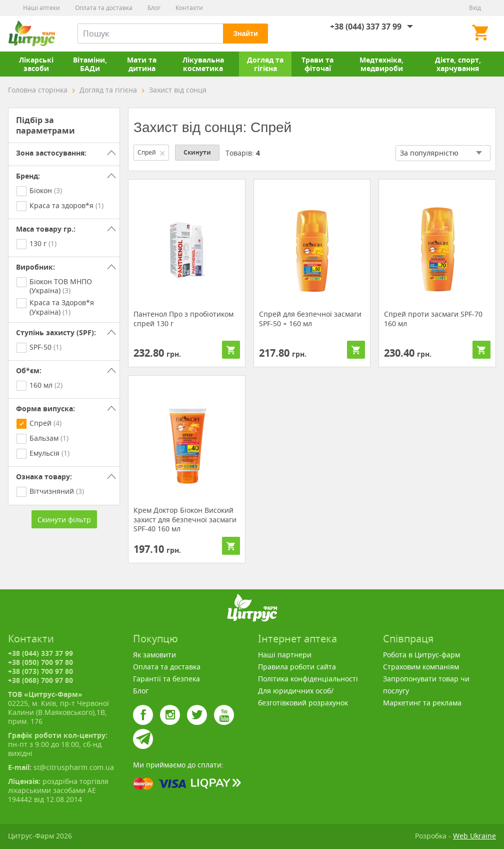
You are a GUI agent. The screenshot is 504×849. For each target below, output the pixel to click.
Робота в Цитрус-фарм (421, 655)
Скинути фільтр (64, 520)
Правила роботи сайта (297, 667)
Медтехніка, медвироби (381, 64)
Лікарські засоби (36, 64)
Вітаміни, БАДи (90, 64)
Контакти (189, 8)
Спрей (152, 152)
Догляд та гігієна (265, 64)
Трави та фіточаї (317, 64)
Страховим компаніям (421, 667)
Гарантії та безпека (166, 679)
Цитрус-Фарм (31, 34)
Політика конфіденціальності (308, 679)
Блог (154, 8)
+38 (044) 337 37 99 (366, 27)
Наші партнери (285, 655)
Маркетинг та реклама (422, 703)
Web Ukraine (474, 836)
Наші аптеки (41, 8)
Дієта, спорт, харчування (458, 64)
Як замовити (154, 655)
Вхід (475, 8)
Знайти (245, 34)
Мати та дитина (142, 64)
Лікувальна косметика (203, 64)
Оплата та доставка (104, 8)
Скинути (197, 152)
